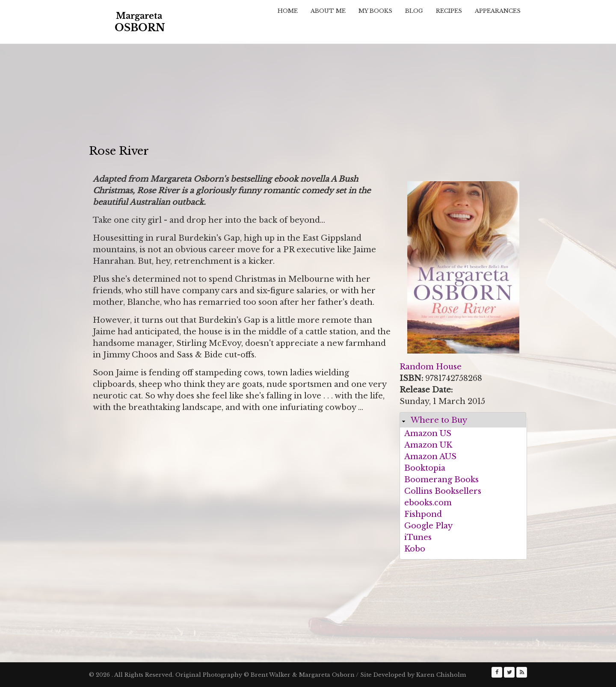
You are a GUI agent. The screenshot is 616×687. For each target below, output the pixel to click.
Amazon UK (428, 445)
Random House (431, 367)
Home (288, 11)
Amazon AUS (430, 457)
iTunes (418, 537)
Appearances (498, 11)
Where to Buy (439, 420)
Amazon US (428, 433)
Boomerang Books (441, 480)
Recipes (449, 11)
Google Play (428, 526)
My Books (375, 11)
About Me (328, 11)
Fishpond (423, 514)
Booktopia (425, 468)
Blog (414, 11)
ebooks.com (428, 503)
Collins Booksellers (443, 491)
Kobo (415, 549)
